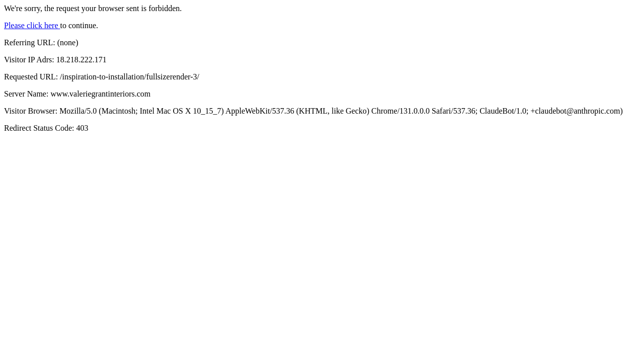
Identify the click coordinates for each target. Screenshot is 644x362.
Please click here (32, 25)
